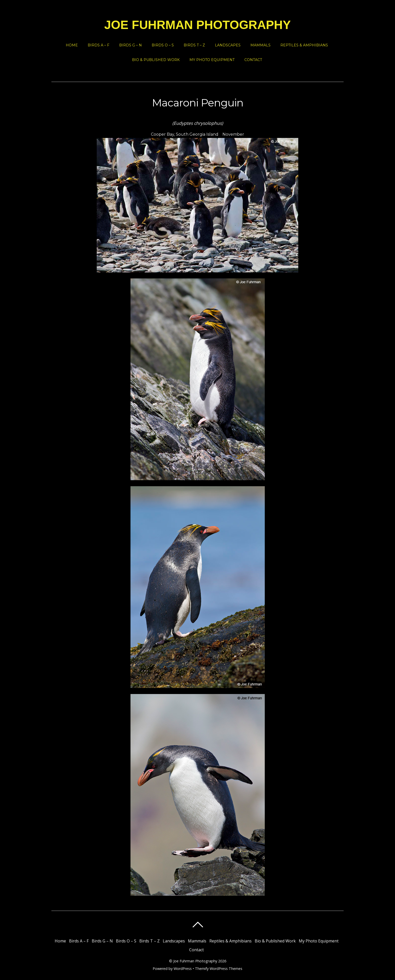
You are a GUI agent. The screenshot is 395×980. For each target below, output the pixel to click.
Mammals (260, 45)
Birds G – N (130, 45)
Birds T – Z (194, 45)
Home (72, 45)
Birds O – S (163, 45)
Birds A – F (98, 45)
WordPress (183, 969)
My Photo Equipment (212, 60)
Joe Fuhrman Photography (195, 961)
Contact (253, 60)
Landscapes (228, 45)
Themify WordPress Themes (219, 969)
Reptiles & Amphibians (304, 45)
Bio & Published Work (156, 60)
